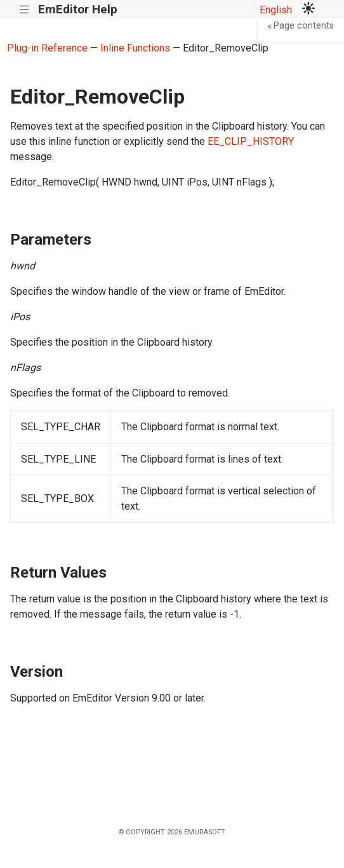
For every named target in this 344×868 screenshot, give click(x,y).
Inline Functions (135, 48)
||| (24, 10)
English (276, 10)
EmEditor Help (78, 9)
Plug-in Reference (47, 48)
